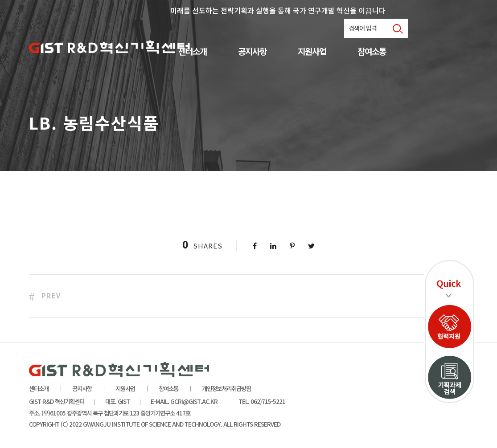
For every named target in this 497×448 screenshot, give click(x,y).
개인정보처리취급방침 (226, 388)
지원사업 (312, 52)
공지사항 (252, 52)
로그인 (378, 29)
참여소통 (372, 52)
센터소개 (193, 52)
